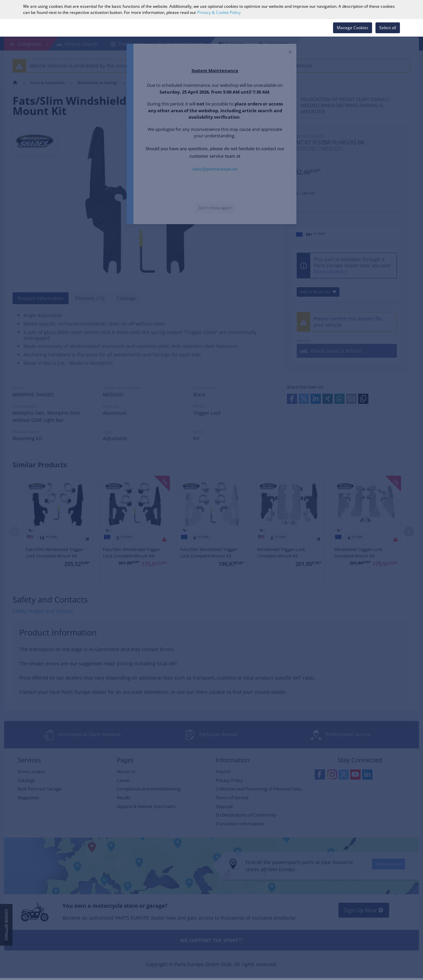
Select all (388, 28)
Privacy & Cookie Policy (219, 12)
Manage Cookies (353, 28)
